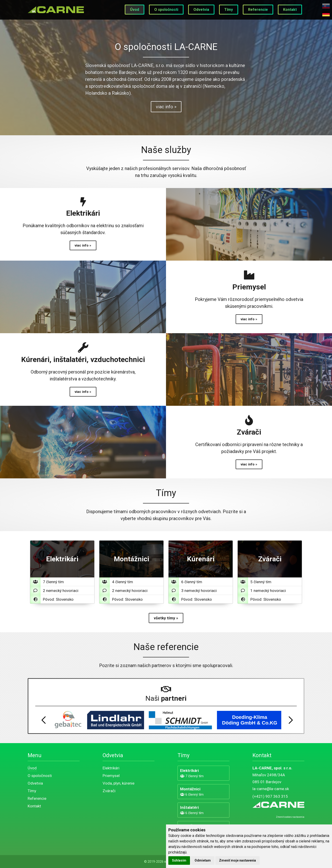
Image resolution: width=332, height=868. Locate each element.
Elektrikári (111, 768)
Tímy (229, 10)
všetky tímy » (166, 618)
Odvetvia (201, 10)
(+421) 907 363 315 (270, 796)
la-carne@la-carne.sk (271, 789)
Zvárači (109, 791)
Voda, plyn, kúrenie (119, 783)
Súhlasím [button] (179, 860)
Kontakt (290, 10)
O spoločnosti (166, 10)
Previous (44, 720)
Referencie (258, 10)
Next (291, 720)
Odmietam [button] (203, 860)
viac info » (166, 107)
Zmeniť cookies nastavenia (290, 817)
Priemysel (111, 776)
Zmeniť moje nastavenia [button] (237, 860)
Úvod (135, 10)
